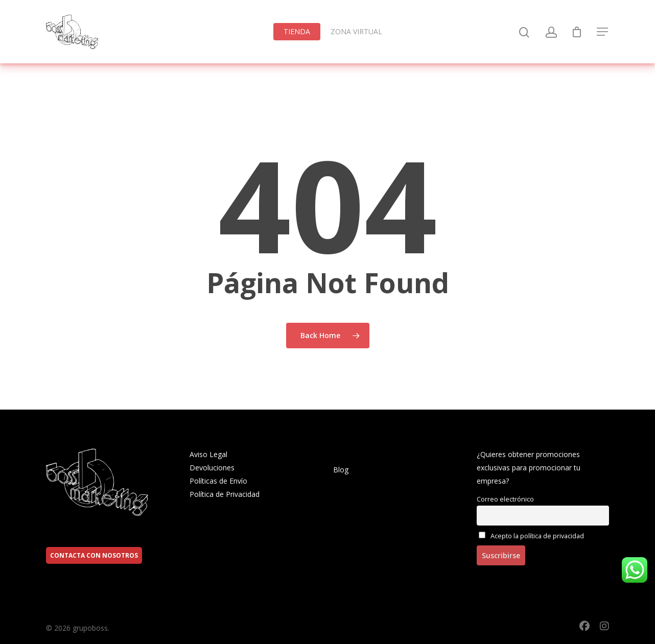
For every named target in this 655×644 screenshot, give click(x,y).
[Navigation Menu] (603, 32)
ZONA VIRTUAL (356, 31)
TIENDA (297, 31)
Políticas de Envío (218, 481)
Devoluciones (212, 468)
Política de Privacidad (225, 494)
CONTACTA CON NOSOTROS (94, 555)
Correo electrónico (505, 499)
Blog (341, 470)
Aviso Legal (208, 454)
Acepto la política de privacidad (531, 536)
